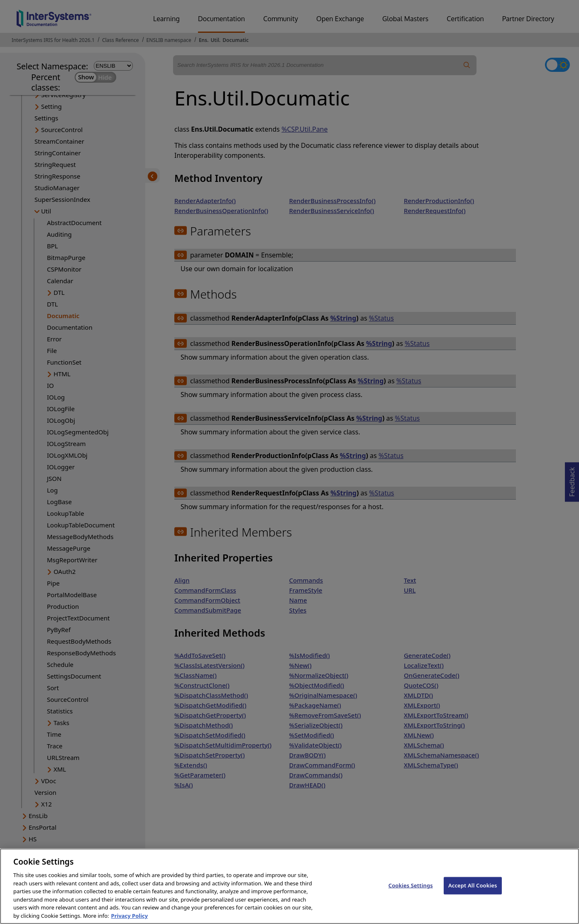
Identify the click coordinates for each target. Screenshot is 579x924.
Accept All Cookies (473, 895)
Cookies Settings (411, 895)
